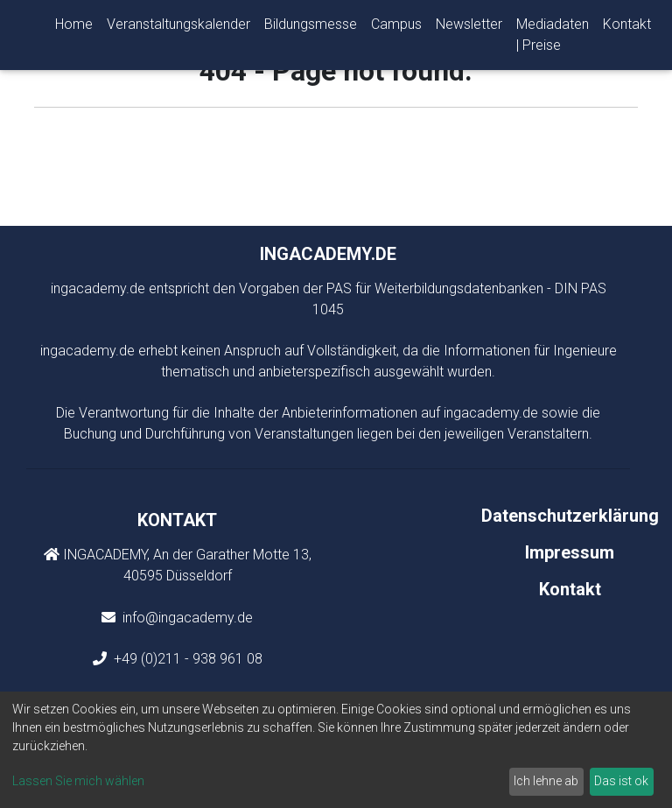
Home (74, 28)
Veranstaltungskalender (178, 28)
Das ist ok (621, 781)
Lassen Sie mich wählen (78, 781)
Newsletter (469, 28)
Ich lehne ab (546, 781)
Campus (396, 28)
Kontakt (627, 28)
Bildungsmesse (311, 28)
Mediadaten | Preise (553, 38)
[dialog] (336, 750)
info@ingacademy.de (186, 618)
